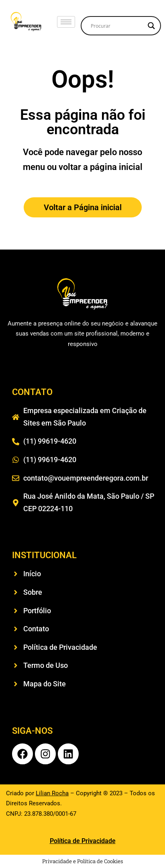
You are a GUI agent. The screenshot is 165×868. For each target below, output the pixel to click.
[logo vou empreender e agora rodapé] (82, 294)
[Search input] (117, 26)
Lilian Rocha (52, 793)
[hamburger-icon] (66, 22)
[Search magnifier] (151, 26)
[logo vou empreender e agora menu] (26, 21)
